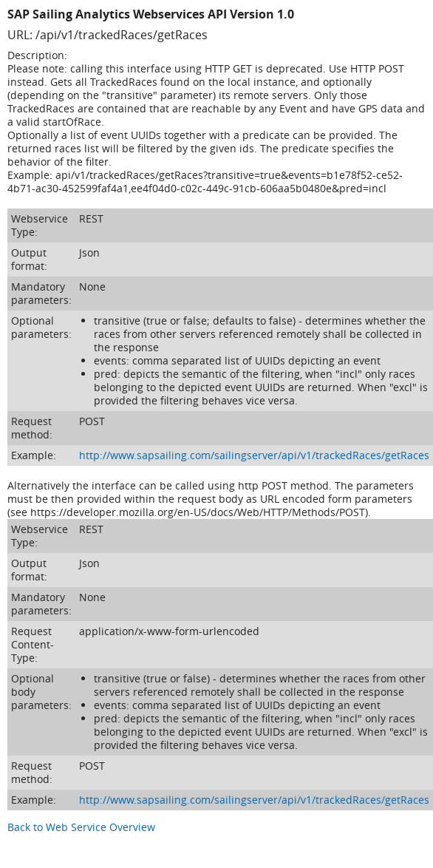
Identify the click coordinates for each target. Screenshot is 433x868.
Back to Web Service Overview (81, 827)
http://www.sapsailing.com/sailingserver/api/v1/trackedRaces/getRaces (254, 455)
